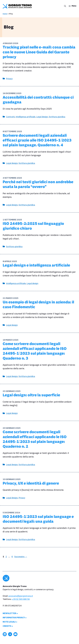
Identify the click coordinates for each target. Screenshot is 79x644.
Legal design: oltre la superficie (31, 395)
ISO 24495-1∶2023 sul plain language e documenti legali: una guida (38, 519)
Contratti (10, 117)
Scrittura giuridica (57, 117)
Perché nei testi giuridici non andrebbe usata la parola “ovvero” (38, 184)
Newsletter (9, 613)
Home (5, 14)
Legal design (42, 117)
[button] (64, 6)
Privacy (9, 79)
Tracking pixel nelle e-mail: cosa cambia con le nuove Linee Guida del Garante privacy (39, 52)
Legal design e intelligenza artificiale (36, 265)
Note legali (9, 622)
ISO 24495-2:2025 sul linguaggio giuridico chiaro (33, 226)
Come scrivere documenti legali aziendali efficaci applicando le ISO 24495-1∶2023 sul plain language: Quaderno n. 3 (35, 351)
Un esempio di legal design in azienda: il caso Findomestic (38, 305)
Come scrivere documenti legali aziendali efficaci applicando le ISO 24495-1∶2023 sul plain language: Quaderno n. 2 (35, 439)
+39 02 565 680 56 (21, 599)
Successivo (21, 557)
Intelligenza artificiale (26, 117)
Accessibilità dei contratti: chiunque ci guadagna (38, 100)
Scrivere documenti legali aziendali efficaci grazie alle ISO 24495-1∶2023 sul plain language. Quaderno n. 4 (37, 140)
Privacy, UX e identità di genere (31, 483)
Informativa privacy (14, 618)
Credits (7, 626)
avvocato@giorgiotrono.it (21, 596)
